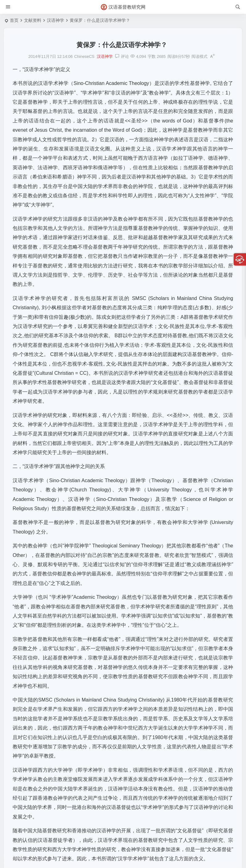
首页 (14, 20)
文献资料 (33, 20)
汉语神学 (55, 20)
